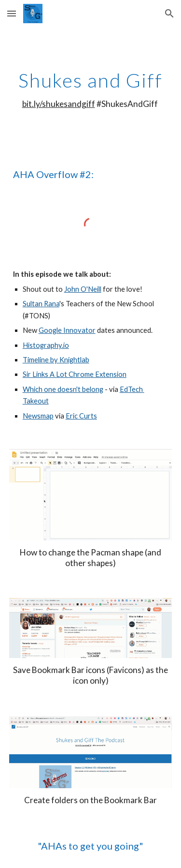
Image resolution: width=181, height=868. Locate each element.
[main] (91, 90)
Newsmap (38, 416)
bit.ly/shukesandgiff (59, 104)
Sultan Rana (41, 304)
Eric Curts (81, 416)
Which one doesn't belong (63, 389)
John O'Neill (83, 289)
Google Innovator (67, 330)
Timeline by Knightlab (56, 360)
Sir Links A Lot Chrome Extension (75, 374)
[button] (12, 13)
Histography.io (46, 345)
